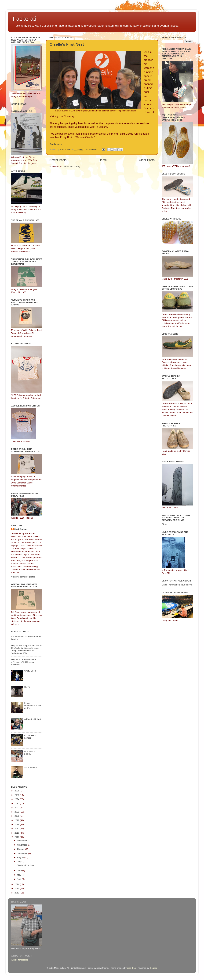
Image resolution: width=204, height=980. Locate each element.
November (22, 845)
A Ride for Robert (33, 719)
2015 (17, 837)
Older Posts (147, 160)
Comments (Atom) (71, 167)
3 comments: (92, 149)
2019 (17, 820)
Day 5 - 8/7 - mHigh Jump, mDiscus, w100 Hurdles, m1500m (24, 662)
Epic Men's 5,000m (29, 753)
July (19, 862)
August (21, 857)
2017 (17, 829)
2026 (17, 791)
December (22, 841)
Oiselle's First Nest (67, 44)
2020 (17, 816)
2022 (17, 808)
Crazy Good (30, 671)
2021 (17, 812)
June (20, 871)
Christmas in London (30, 737)
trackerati (25, 19)
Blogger (153, 968)
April (20, 879)
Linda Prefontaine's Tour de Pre (33, 706)
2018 (17, 824)
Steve (27, 687)
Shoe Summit (31, 768)
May (19, 875)
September (23, 853)
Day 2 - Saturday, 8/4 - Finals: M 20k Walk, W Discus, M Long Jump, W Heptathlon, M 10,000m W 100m (27, 649)
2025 (17, 795)
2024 (17, 799)
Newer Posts (58, 160)
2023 (17, 803)
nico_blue (132, 968)
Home (103, 160)
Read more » (56, 144)
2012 (17, 893)
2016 (17, 833)
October (21, 849)
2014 (17, 884)
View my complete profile (23, 577)
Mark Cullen (20, 529)
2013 (17, 888)
